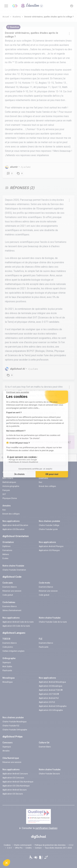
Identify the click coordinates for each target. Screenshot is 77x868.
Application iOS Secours (13, 794)
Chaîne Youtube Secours (49, 774)
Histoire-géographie (11, 486)
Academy (17, 17)
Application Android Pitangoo (51, 546)
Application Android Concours (15, 774)
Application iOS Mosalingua (50, 686)
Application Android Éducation (15, 525)
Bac (41, 482)
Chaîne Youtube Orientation (14, 570)
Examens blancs (10, 587)
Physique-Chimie (10, 498)
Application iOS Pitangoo (49, 550)
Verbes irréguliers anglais (13, 651)
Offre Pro (19, 848)
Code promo (8, 647)
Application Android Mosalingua (52, 682)
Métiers (6, 554)
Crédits (29, 848)
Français (6, 490)
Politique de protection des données (50, 845)
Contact (38, 848)
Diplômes (6, 546)
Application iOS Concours (13, 778)
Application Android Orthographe (53, 706)
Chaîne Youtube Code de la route (53, 622)
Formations (7, 550)
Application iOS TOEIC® (49, 694)
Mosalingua (7, 682)
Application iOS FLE (47, 702)
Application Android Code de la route (18, 622)
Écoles (5, 558)
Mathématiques (9, 482)
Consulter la (38, 828)
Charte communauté (23, 845)
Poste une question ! (58, 442)
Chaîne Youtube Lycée (48, 529)
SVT (4, 494)
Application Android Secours (15, 790)
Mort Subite (7, 667)
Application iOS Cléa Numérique (16, 786)
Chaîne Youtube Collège (49, 525)
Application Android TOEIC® (51, 690)
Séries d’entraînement (12, 610)
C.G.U (71, 845)
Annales (6, 751)
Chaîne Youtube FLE (11, 726)
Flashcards (44, 647)
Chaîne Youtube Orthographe (15, 730)
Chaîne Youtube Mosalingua (14, 722)
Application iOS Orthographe (51, 710)
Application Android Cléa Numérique (18, 782)
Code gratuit (8, 595)
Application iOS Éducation (13, 529)
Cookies (7, 845)
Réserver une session (12, 591)
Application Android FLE (49, 698)
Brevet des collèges (47, 486)
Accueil (6, 17)
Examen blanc (45, 747)
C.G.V (9, 848)
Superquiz (7, 662)
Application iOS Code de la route (16, 626)
